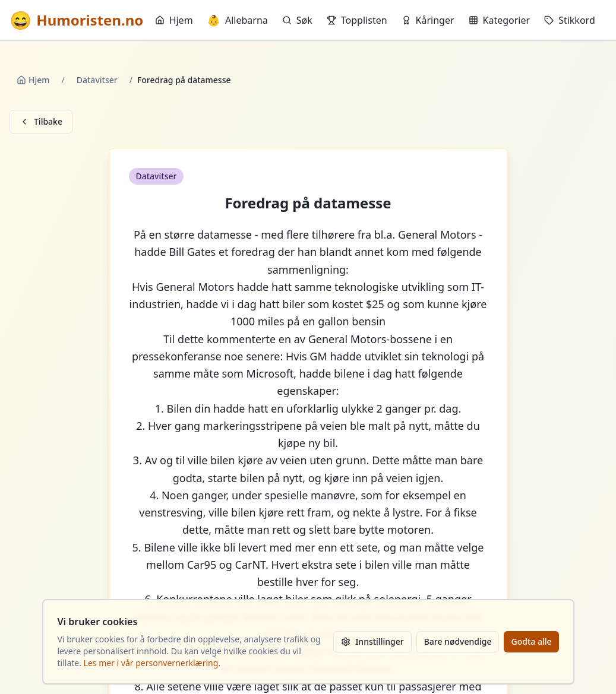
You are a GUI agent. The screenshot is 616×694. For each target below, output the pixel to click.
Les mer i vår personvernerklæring (151, 663)
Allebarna (238, 20)
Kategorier (500, 20)
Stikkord (570, 20)
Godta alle (531, 641)
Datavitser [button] (157, 176)
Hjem (174, 20)
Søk (297, 20)
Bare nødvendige (458, 641)
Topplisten (357, 20)
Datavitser (97, 80)
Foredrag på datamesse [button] (308, 203)
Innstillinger (372, 641)
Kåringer (428, 20)
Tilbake (41, 121)
